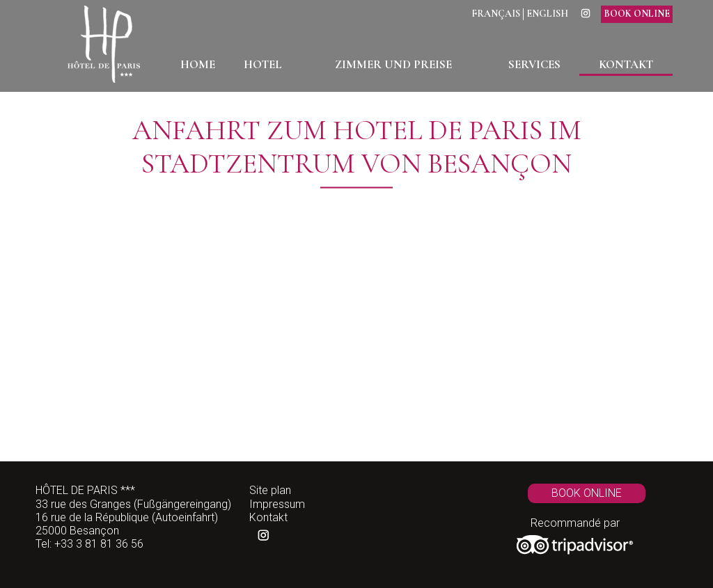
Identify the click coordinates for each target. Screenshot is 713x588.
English (547, 14)
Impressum (277, 504)
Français (496, 14)
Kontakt (268, 517)
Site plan (270, 490)
